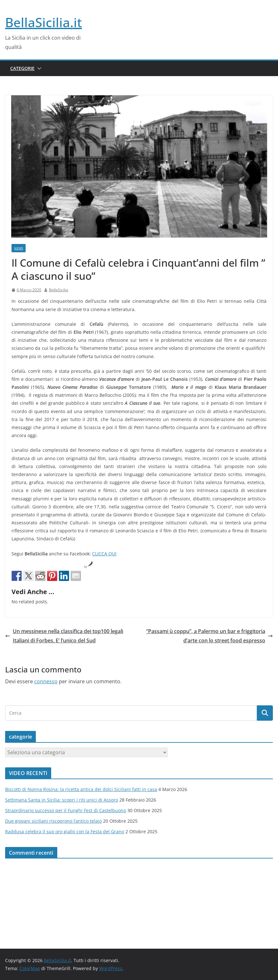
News (19, 248)
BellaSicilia (59, 290)
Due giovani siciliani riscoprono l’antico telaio (53, 821)
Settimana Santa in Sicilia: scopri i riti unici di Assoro (62, 800)
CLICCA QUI (104, 554)
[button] (38, 68)
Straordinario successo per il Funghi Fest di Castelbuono (66, 810)
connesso (46, 681)
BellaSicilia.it (44, 22)
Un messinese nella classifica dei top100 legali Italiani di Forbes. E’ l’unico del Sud (64, 636)
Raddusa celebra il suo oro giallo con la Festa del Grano (65, 831)
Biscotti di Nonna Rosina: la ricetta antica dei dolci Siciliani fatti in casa (81, 789)
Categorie (22, 68)
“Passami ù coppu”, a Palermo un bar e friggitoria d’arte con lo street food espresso (210, 636)
